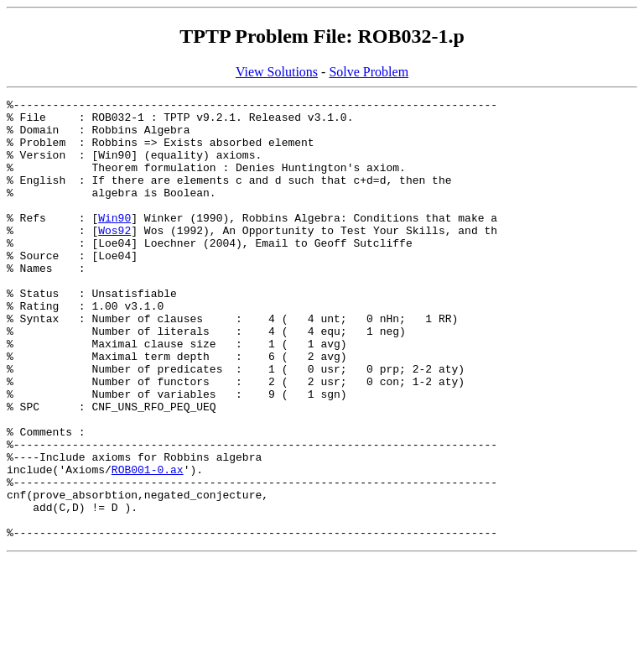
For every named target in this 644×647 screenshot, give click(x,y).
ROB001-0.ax (148, 545)
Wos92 (114, 258)
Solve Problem (369, 72)
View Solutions (277, 72)
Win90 (114, 243)
